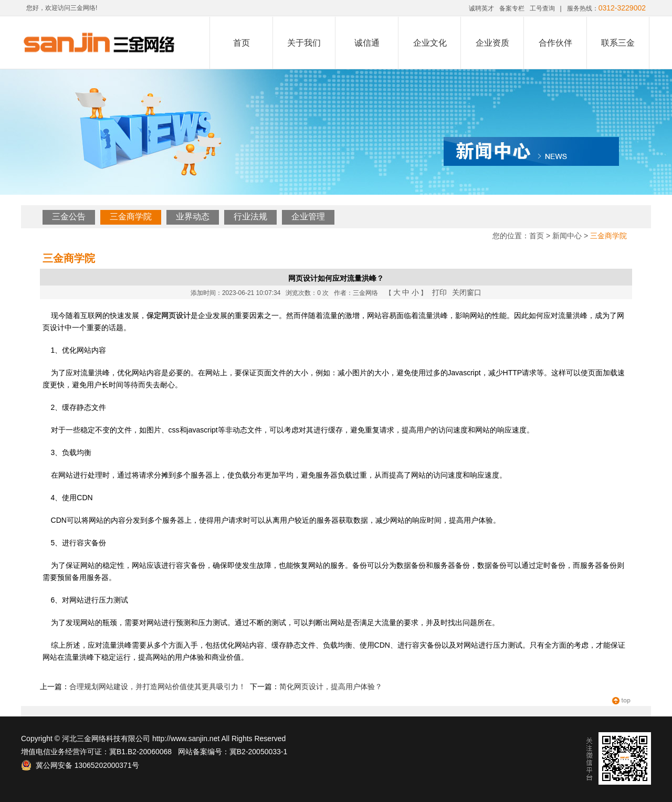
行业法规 (250, 217)
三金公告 (69, 217)
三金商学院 (131, 217)
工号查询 (542, 8)
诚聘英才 (481, 8)
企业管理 (308, 217)
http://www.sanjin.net (186, 738)
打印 (439, 292)
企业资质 (492, 43)
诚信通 (367, 43)
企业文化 (430, 43)
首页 (241, 43)
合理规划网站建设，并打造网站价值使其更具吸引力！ (157, 687)
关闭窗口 (467, 292)
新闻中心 (567, 236)
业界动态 (193, 217)
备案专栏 (512, 8)
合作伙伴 (555, 43)
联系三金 (618, 43)
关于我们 (304, 43)
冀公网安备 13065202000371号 (80, 765)
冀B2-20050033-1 (259, 752)
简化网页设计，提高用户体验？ (331, 687)
